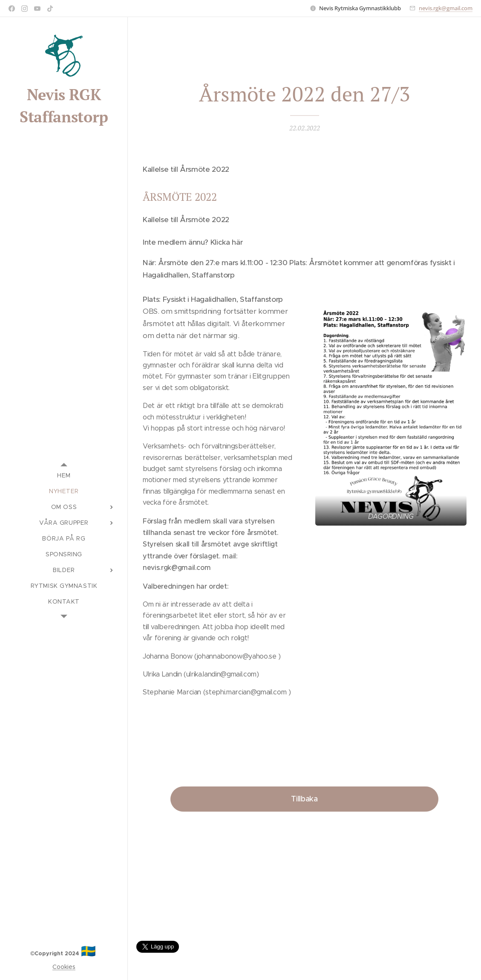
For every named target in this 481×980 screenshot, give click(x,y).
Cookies (64, 967)
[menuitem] (64, 476)
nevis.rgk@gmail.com (446, 8)
